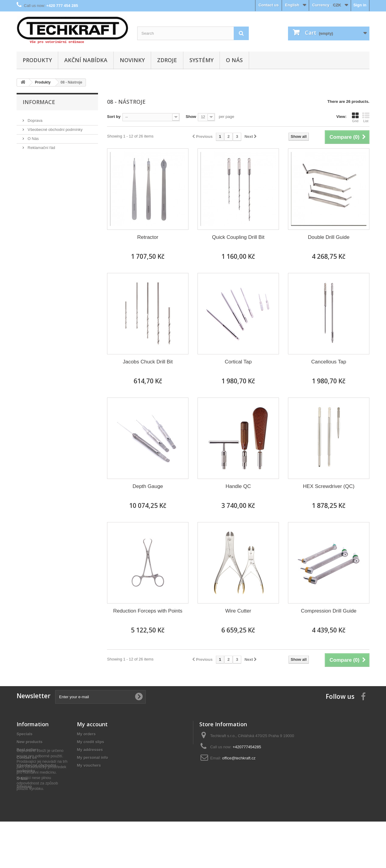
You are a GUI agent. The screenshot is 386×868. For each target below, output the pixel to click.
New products (30, 742)
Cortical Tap (238, 362)
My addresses (90, 750)
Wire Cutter (238, 611)
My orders (86, 734)
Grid (355, 117)
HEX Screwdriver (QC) (329, 486)
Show (191, 117)
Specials (25, 734)
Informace (39, 102)
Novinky (132, 60)
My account (92, 724)
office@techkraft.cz (239, 758)
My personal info (92, 757)
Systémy (201, 60)
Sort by (114, 117)
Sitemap (24, 786)
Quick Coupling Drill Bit (238, 237)
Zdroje (167, 60)
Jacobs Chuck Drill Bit (148, 362)
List (366, 117)
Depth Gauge (148, 486)
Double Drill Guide (329, 237)
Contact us (269, 5)
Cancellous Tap (329, 362)
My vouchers (89, 765)
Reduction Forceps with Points (148, 611)
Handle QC (238, 486)
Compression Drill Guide (329, 611)
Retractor (148, 237)
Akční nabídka (86, 60)
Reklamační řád (41, 145)
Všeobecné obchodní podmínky (55, 127)
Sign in (360, 5)
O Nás (234, 60)
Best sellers (28, 750)
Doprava (35, 118)
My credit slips (90, 742)
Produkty (37, 60)
